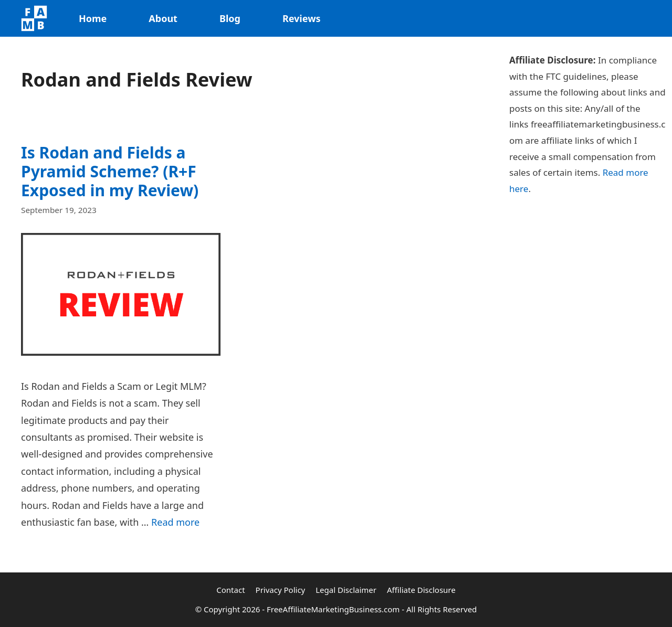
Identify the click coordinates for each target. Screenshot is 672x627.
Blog (230, 18)
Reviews (302, 18)
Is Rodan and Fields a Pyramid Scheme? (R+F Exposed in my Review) (110, 171)
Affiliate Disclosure (421, 590)
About (163, 18)
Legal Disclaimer (346, 590)
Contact (230, 590)
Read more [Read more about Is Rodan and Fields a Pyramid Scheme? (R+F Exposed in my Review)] (175, 522)
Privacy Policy (281, 590)
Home (93, 18)
